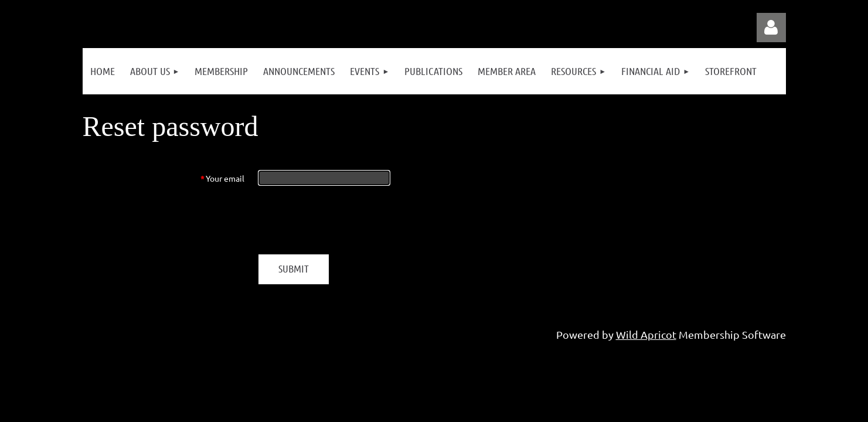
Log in (771, 28)
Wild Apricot (646, 334)
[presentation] (348, 220)
